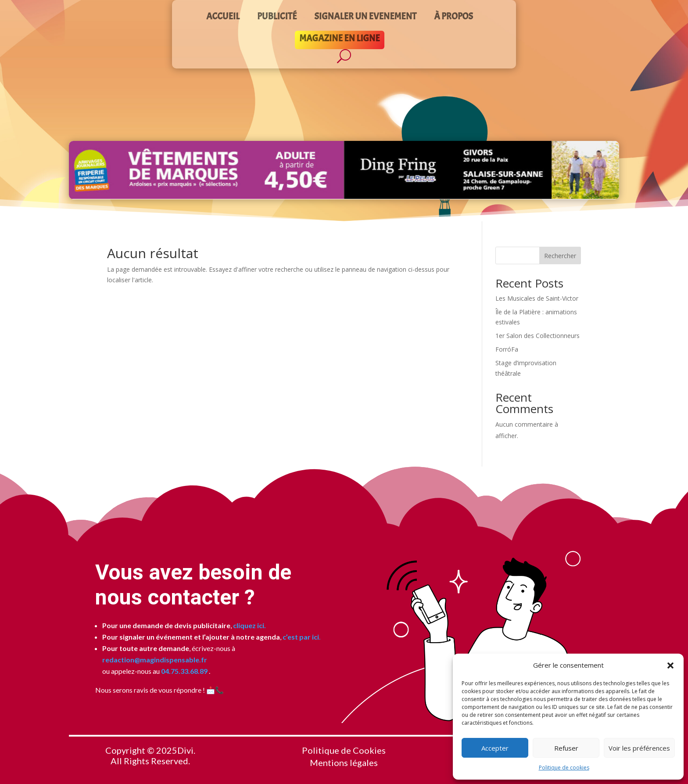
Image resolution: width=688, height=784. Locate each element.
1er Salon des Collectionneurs (537, 336)
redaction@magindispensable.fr (155, 660)
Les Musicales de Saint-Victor (537, 298)
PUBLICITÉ (277, 18)
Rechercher (560, 256)
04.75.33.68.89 (184, 671)
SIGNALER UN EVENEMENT (365, 18)
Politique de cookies (564, 768)
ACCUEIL (223, 18)
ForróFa (507, 349)
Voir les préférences (639, 748)
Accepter (495, 748)
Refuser (566, 748)
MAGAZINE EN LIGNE (339, 40)
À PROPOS (453, 18)
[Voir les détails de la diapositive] (344, 170)
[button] (670, 665)
